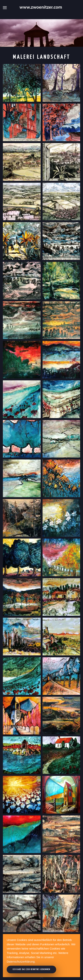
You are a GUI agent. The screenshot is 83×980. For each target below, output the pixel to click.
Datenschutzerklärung (21, 962)
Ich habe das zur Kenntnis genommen (31, 969)
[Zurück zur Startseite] (41, 8)
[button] (5, 8)
